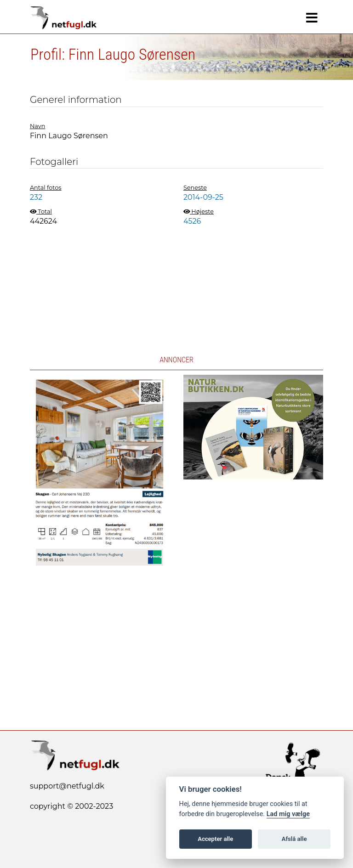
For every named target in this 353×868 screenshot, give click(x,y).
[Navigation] (312, 18)
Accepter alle (215, 839)
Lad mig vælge (288, 814)
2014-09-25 (203, 197)
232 (36, 197)
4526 (192, 221)
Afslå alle (294, 839)
